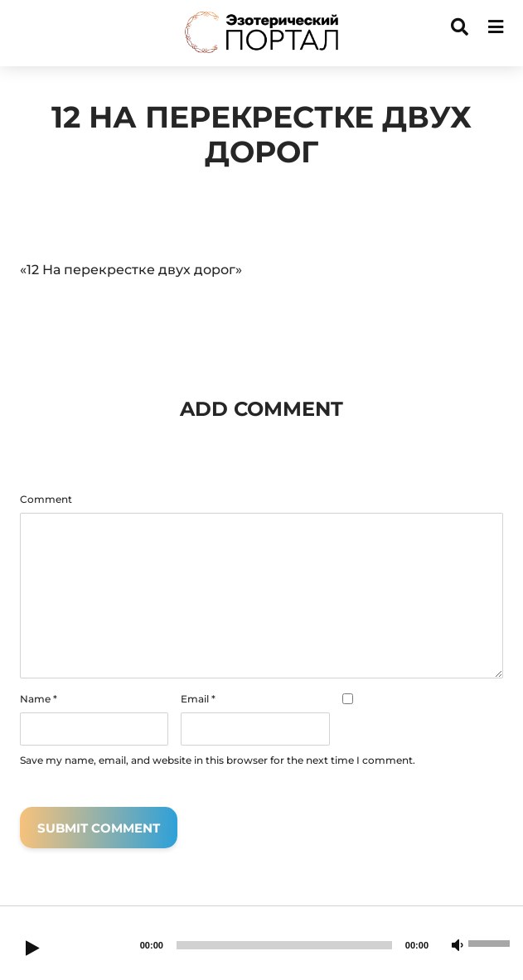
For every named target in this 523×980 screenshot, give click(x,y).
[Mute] (458, 946)
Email (198, 699)
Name (39, 699)
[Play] (32, 949)
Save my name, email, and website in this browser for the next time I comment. (218, 760)
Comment (46, 500)
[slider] (284, 945)
